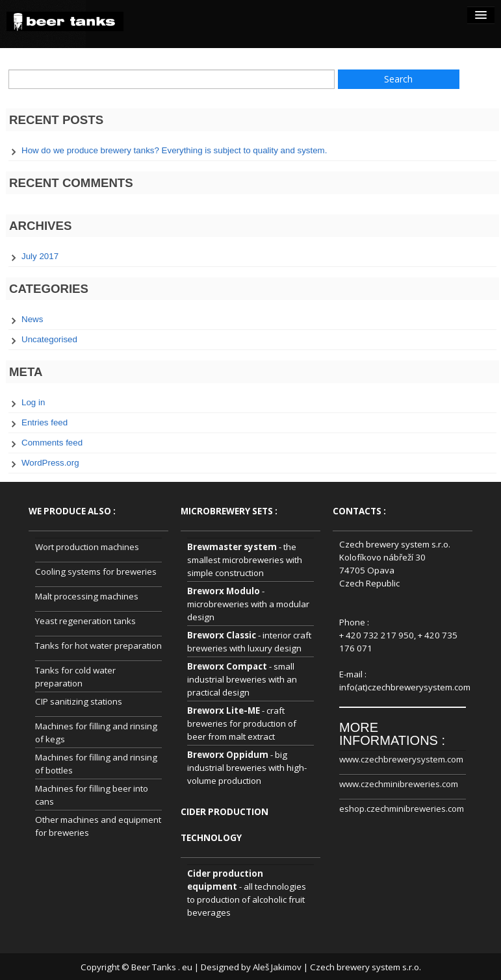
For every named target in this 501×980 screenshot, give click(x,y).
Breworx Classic (222, 635)
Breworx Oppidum (228, 755)
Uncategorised (49, 339)
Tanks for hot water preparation (98, 646)
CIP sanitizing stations (79, 701)
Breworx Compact (227, 666)
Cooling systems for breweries (96, 572)
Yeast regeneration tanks (85, 621)
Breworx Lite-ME (224, 710)
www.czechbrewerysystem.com (401, 759)
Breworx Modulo (224, 591)
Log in (33, 402)
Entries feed (45, 422)
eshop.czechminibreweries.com (402, 809)
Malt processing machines (87, 596)
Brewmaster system (232, 547)
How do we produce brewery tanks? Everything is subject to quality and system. (174, 150)
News (32, 319)
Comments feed (52, 443)
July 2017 (40, 256)
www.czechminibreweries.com (399, 784)
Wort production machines (87, 547)
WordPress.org (50, 463)
